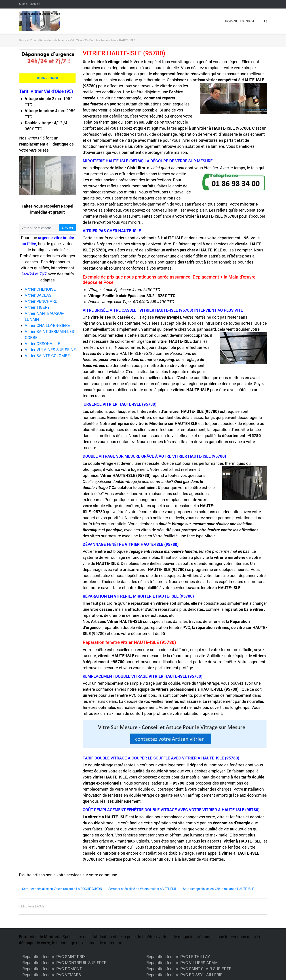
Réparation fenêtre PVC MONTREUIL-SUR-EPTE (64, 963)
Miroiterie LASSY (33, 906)
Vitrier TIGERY (37, 307)
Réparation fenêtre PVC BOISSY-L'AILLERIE (184, 975)
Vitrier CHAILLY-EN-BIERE (47, 325)
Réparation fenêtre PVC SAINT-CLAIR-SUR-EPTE (189, 969)
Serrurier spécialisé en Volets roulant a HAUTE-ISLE (219, 889)
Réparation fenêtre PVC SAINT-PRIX (54, 957)
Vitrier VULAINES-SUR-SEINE (50, 350)
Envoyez (67, 227)
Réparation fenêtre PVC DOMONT (52, 969)
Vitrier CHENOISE (40, 289)
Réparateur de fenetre (53, 40)
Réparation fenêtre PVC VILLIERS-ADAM (182, 963)
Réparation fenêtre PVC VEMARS (52, 975)
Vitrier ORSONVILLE (42, 344)
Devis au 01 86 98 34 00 (242, 21)
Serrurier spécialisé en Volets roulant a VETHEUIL (143, 889)
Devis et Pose (28, 40)
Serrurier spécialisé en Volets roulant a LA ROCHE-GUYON (62, 889)
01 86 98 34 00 (31, 4)
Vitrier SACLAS (38, 295)
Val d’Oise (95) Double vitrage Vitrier (93, 40)
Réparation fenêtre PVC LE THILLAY (178, 957)
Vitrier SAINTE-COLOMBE (47, 356)
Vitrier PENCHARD (41, 301)
